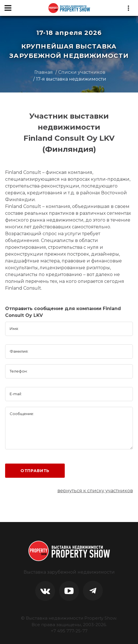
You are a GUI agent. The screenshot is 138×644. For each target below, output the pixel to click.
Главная (44, 72)
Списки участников (82, 72)
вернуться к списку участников (95, 491)
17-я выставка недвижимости (71, 79)
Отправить (35, 471)
